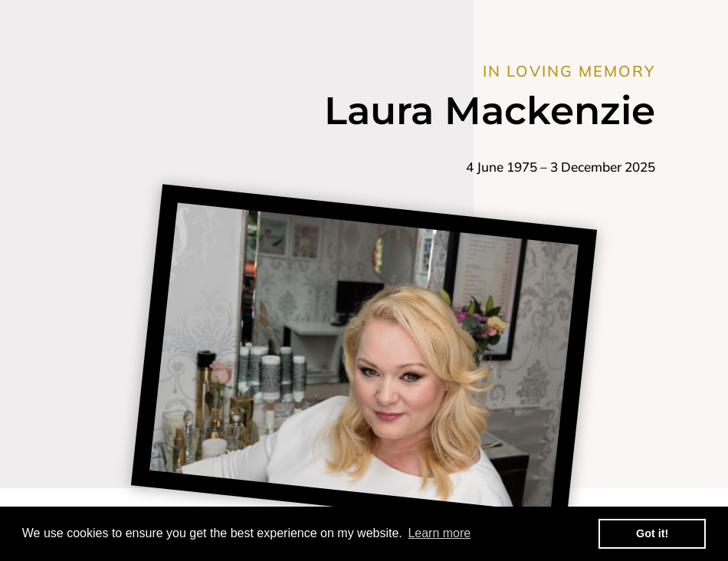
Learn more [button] (439, 533)
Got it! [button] (652, 533)
